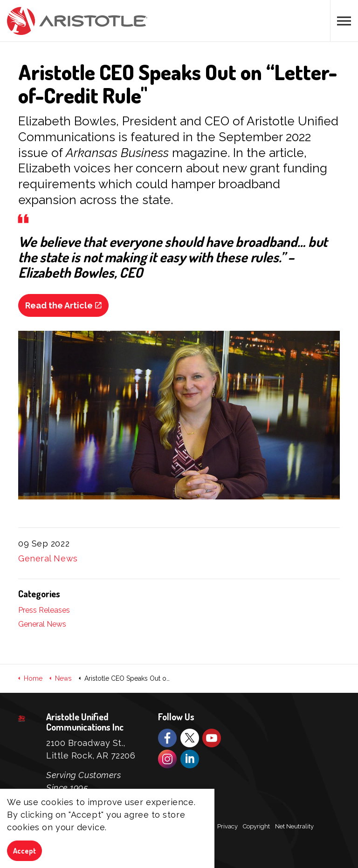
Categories (39, 594)
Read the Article (63, 305)
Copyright (256, 826)
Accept (24, 851)
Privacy (227, 826)
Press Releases (44, 610)
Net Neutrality (294, 826)
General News (48, 558)
